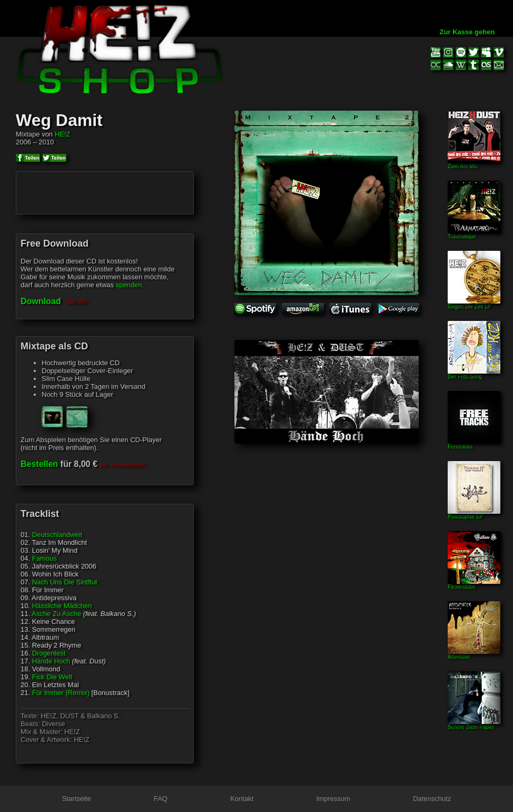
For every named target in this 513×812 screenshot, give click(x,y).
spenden (129, 285)
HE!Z (63, 134)
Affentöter (474, 654)
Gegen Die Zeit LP (474, 304)
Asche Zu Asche (56, 614)
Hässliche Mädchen (62, 606)
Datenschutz (432, 799)
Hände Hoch (51, 661)
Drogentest (49, 653)
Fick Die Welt (52, 677)
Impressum (333, 799)
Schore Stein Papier (474, 725)
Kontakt (242, 799)
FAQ (161, 799)
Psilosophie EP (474, 514)
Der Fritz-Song (474, 374)
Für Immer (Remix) (61, 693)
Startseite (77, 799)
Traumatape (474, 234)
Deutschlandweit (57, 535)
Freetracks (474, 444)
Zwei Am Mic (474, 164)
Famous (45, 558)
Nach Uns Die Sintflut (65, 582)
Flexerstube (474, 584)
